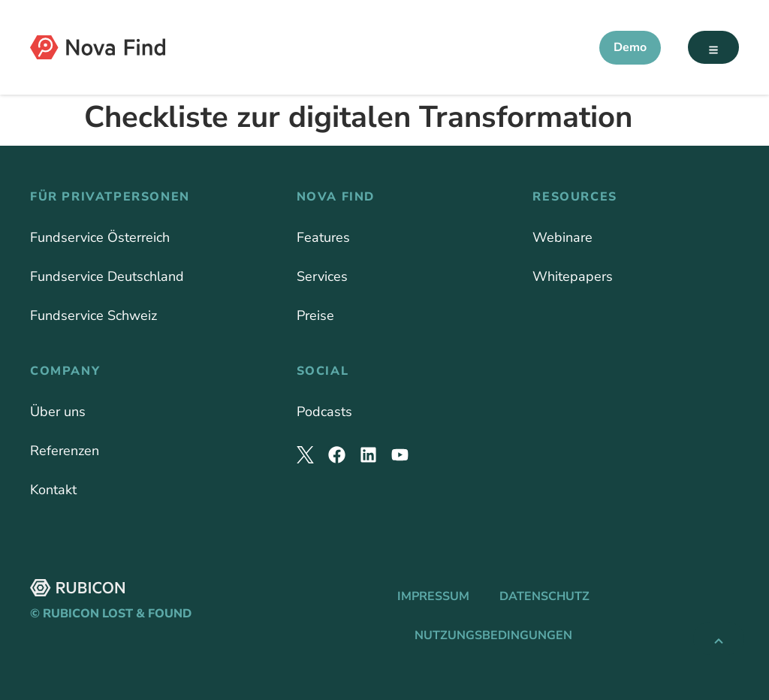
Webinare (562, 237)
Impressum (433, 596)
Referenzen (65, 451)
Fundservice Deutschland (107, 276)
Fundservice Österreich (100, 237)
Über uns (58, 412)
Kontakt (53, 490)
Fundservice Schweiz (93, 315)
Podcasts (324, 412)
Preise (315, 315)
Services (322, 276)
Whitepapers (573, 276)
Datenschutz (544, 596)
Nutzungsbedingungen (493, 635)
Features (323, 237)
